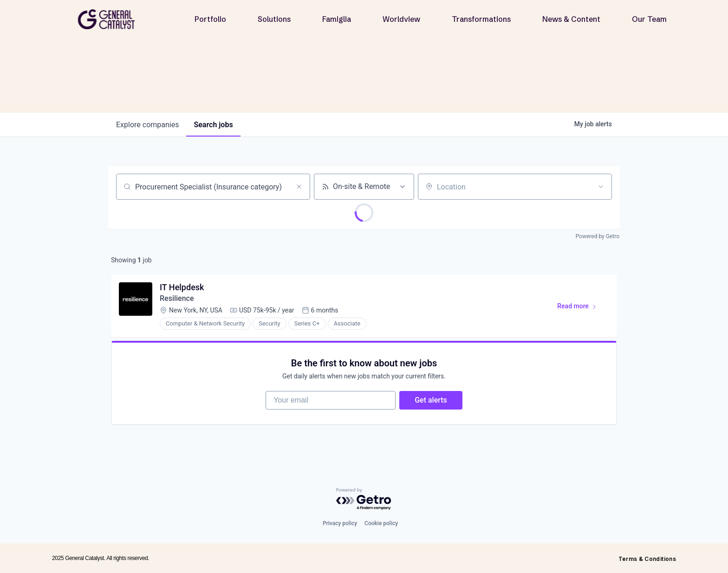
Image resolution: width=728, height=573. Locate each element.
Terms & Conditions (647, 559)
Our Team (649, 19)
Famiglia (337, 19)
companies (147, 125)
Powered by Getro (598, 236)
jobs (213, 125)
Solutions (274, 19)
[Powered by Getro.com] (364, 499)
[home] (110, 19)
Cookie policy (381, 523)
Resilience (177, 298)
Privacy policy (340, 523)
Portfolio (210, 19)
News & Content (571, 19)
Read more (581, 308)
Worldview (401, 19)
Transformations (481, 19)
